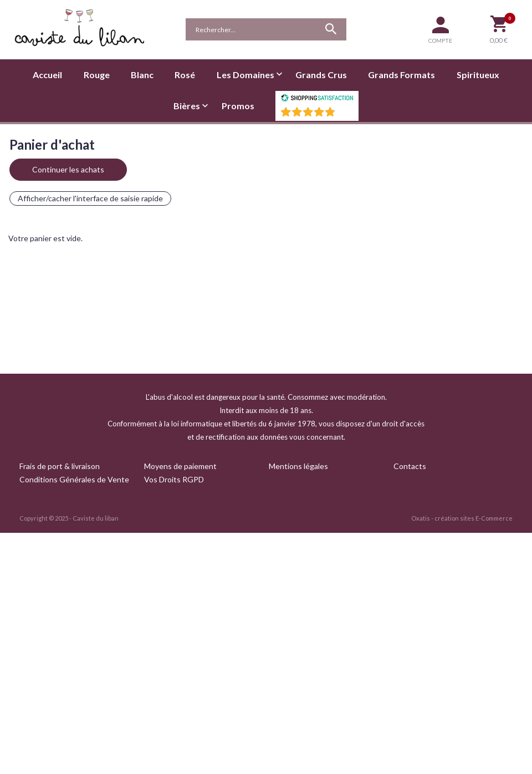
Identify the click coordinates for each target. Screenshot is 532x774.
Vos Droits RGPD (174, 479)
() (346, 115)
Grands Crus (321, 75)
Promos (238, 106)
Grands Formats (401, 75)
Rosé (185, 75)
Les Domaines (245, 75)
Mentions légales (298, 466)
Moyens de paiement (180, 466)
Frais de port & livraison (60, 466)
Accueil (47, 75)
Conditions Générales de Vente (74, 479)
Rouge (97, 75)
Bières (187, 106)
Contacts (410, 466)
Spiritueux (478, 75)
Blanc (142, 75)
